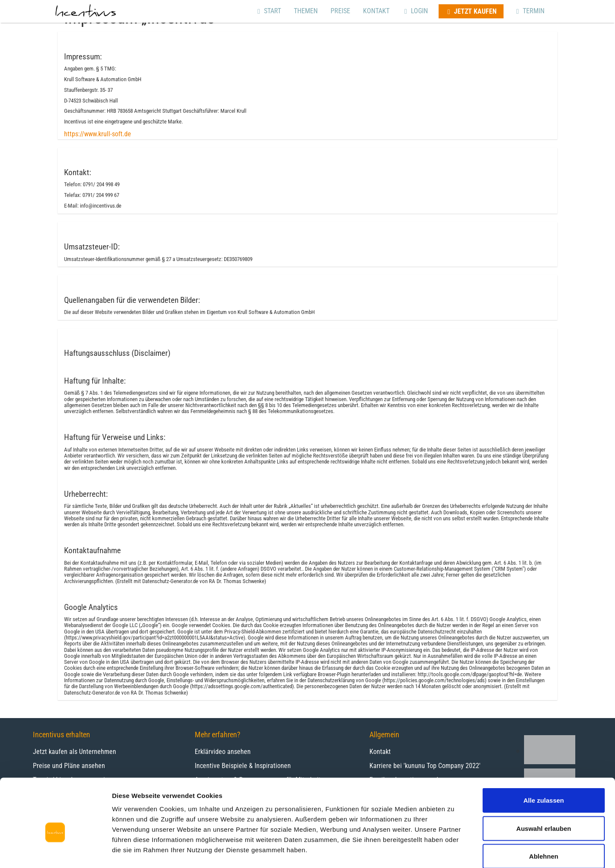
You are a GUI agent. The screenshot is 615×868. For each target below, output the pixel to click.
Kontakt (376, 11)
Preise (340, 11)
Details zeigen (454, 851)
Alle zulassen (543, 756)
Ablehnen (544, 812)
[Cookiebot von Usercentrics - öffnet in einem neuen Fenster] (55, 851)
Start (268, 11)
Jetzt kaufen (471, 11)
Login (415, 11)
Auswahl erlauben (544, 784)
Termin (529, 11)
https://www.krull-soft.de (98, 134)
